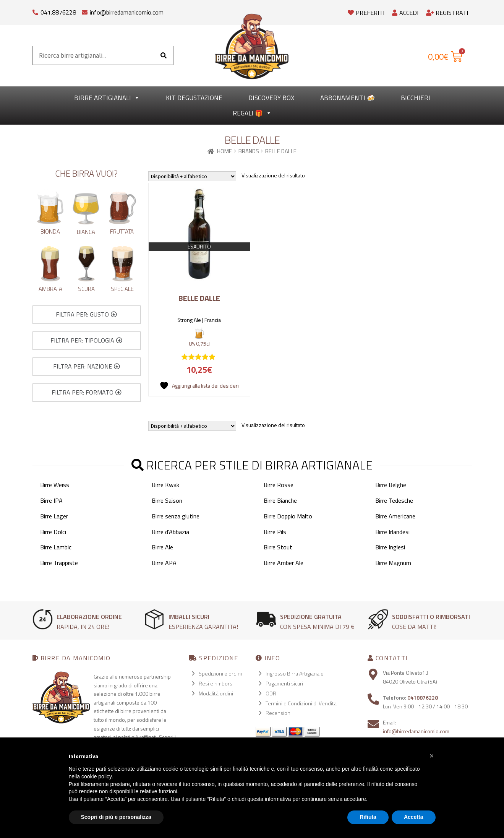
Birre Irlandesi (392, 532)
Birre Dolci (53, 532)
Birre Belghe (391, 485)
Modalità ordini (216, 693)
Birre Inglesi (390, 547)
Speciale (122, 289)
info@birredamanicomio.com (127, 12)
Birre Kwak (165, 485)
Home (224, 151)
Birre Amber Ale (284, 563)
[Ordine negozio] (192, 176)
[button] (86, 315)
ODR (271, 693)
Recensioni (279, 713)
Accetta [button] (414, 817)
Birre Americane (395, 516)
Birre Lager (54, 516)
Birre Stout (278, 547)
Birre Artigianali (107, 98)
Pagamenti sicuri (284, 683)
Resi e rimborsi (216, 683)
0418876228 (423, 698)
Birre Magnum (393, 563)
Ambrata (50, 289)
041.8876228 (58, 12)
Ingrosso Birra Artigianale (295, 673)
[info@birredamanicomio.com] (85, 11)
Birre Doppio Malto (288, 516)
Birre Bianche (280, 500)
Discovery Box (271, 98)
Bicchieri (416, 98)
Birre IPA (51, 500)
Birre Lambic (56, 547)
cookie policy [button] (96, 776)
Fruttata (122, 231)
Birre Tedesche (394, 500)
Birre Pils (275, 532)
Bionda (50, 231)
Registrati (447, 13)
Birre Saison (167, 500)
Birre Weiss (55, 485)
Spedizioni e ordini (220, 673)
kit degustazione (194, 98)
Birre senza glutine (176, 516)
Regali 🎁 (252, 113)
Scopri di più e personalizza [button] (116, 817)
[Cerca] (164, 55)
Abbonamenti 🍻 (348, 98)
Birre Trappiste (59, 563)
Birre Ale (162, 547)
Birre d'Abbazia (170, 532)
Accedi (405, 13)
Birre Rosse (279, 485)
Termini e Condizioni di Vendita (301, 703)
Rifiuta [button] (368, 817)
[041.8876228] (35, 11)
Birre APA (164, 563)
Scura (86, 289)
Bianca (86, 232)
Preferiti (366, 13)
